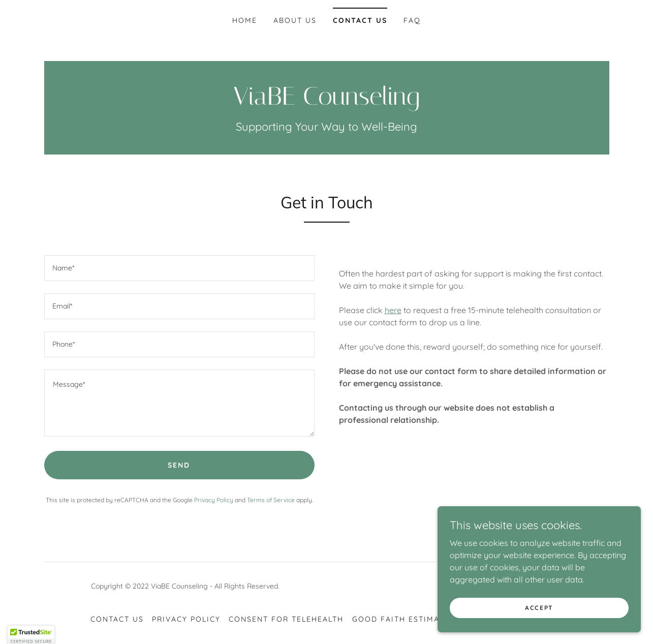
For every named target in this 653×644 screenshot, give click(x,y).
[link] (327, 102)
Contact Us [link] (360, 20)
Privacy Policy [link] (214, 500)
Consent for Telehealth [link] (286, 619)
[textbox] (179, 268)
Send (179, 465)
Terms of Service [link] (271, 500)
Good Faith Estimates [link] (403, 619)
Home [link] (245, 20)
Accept (539, 608)
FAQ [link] (412, 20)
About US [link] (295, 20)
